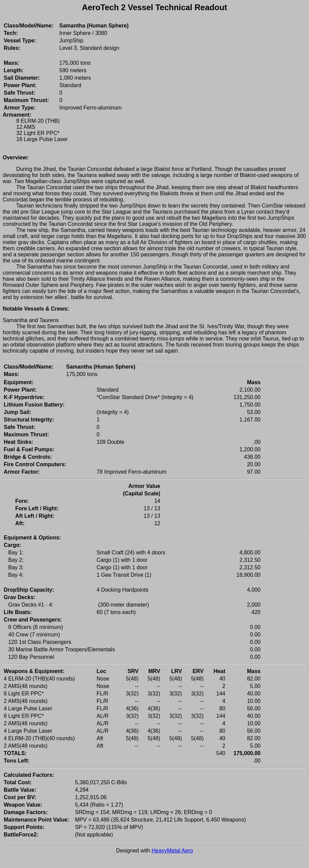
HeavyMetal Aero (172, 851)
